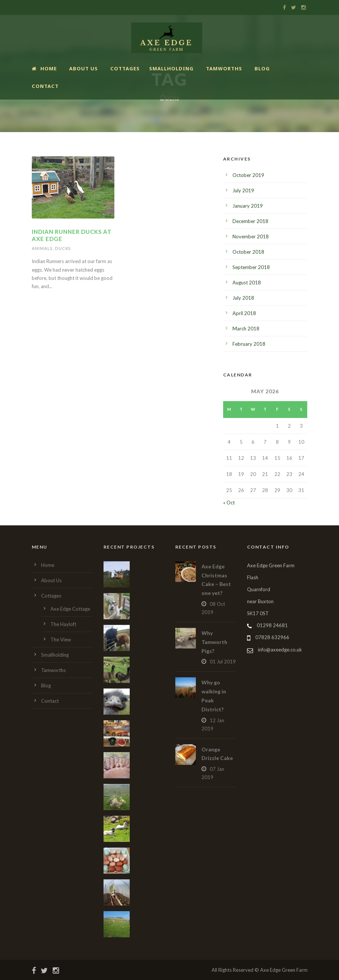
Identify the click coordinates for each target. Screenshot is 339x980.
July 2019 (243, 190)
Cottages (125, 68)
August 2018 (247, 283)
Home (44, 68)
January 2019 (248, 206)
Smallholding (171, 68)
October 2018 (248, 252)
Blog (262, 68)
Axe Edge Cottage (70, 609)
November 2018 (251, 236)
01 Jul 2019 (223, 662)
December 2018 (250, 221)
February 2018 (249, 344)
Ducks (63, 248)
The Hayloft (63, 624)
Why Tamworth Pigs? (214, 642)
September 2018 (251, 267)
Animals (42, 248)
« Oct (229, 503)
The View (61, 639)
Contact (45, 86)
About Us (84, 68)
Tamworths (224, 68)
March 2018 (246, 329)
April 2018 (244, 313)
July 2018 (243, 298)
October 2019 (248, 175)
